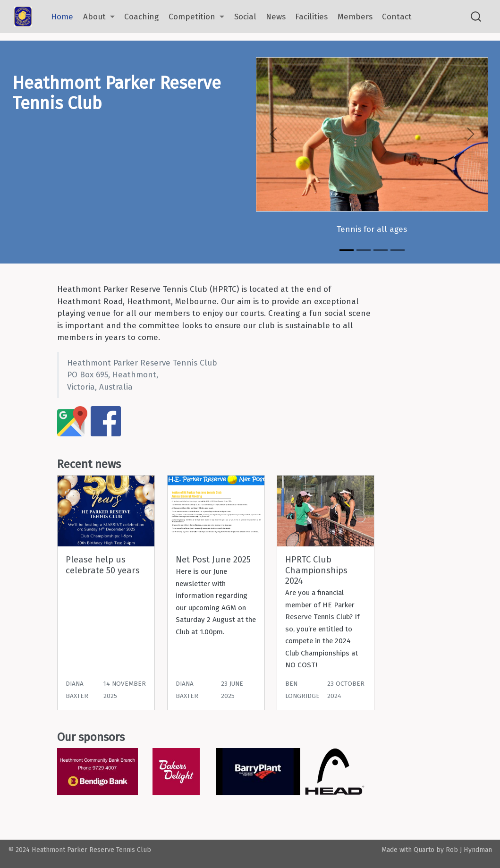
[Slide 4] (398, 250)
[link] (99, 17)
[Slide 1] (347, 250)
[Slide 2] (364, 250)
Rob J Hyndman (469, 850)
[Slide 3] (381, 250)
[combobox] (476, 17)
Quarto (424, 850)
